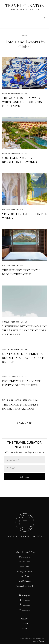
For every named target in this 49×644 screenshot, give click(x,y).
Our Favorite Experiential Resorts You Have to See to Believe (24, 358)
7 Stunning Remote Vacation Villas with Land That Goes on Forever (24, 331)
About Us (24, 619)
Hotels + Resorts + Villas (14, 94)
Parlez (42, 641)
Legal (24, 629)
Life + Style (24, 576)
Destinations (24, 557)
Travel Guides (24, 562)
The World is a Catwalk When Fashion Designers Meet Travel (22, 102)
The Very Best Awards (13, 210)
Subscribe (25, 610)
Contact (24, 624)
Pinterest (25, 600)
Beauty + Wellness (25, 572)
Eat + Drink (7, 400)
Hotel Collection (25, 581)
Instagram (24, 595)
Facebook (25, 605)
